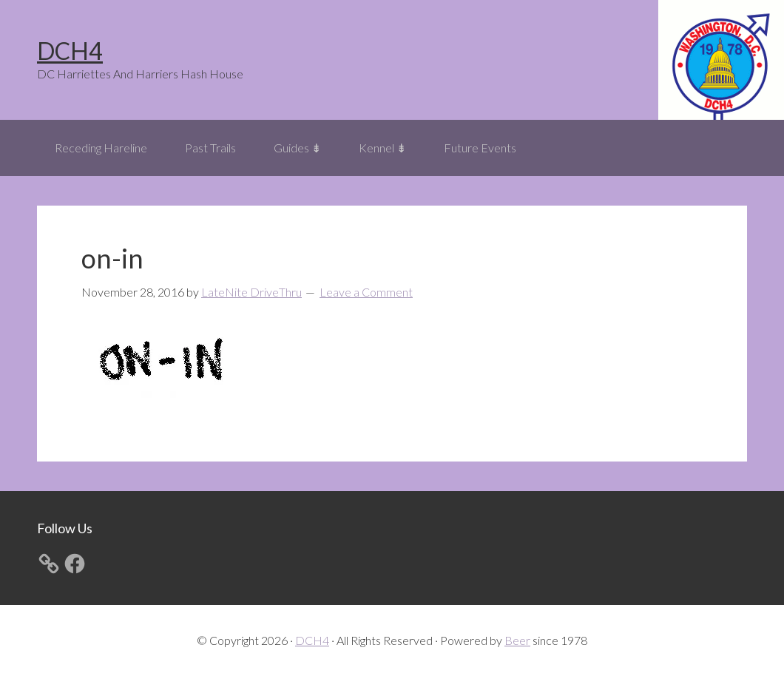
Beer (517, 640)
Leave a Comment (366, 292)
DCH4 (70, 51)
